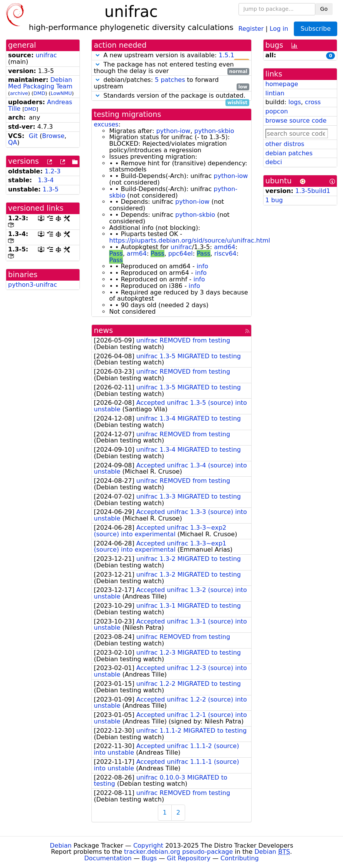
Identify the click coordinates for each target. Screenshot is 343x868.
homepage (282, 84)
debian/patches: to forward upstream (171, 83)
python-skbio (214, 131)
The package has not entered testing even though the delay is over (171, 68)
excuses (106, 124)
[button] (98, 55)
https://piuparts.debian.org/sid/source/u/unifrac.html (190, 240)
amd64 (225, 247)
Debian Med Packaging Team (40, 83)
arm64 (137, 254)
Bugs (149, 858)
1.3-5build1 (313, 191)
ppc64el (181, 254)
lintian (275, 93)
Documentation (108, 858)
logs (295, 102)
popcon (277, 111)
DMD (39, 93)
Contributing (240, 858)
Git (33, 136)
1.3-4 (46, 180)
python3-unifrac (32, 285)
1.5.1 (226, 55)
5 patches (170, 80)
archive (19, 93)
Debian (61, 846)
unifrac (46, 55)
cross (313, 102)
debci (274, 162)
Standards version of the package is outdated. (171, 96)
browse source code (296, 121)
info (202, 266)
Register (251, 28)
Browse (53, 136)
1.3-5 (51, 189)
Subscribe (316, 29)
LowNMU (61, 93)
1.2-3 (52, 171)
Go (324, 9)
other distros (285, 144)
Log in (279, 28)
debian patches (289, 153)
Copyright (148, 846)
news (103, 330)
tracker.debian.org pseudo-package (178, 852)
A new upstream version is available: (171, 56)
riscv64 (225, 254)
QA (13, 142)
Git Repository (189, 858)
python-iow (173, 131)
